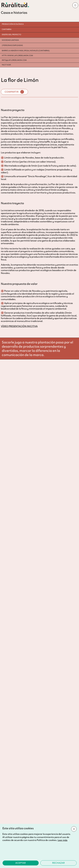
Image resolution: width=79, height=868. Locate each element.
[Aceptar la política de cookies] (21, 863)
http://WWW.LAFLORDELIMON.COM (17, 56)
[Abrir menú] (75, 5)
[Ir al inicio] (15, 5)
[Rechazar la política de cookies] (59, 863)
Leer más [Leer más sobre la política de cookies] (63, 840)
